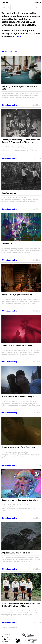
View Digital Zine (10, 52)
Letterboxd (6, 639)
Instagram (5, 635)
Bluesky (5, 637)
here (18, 36)
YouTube (5, 641)
